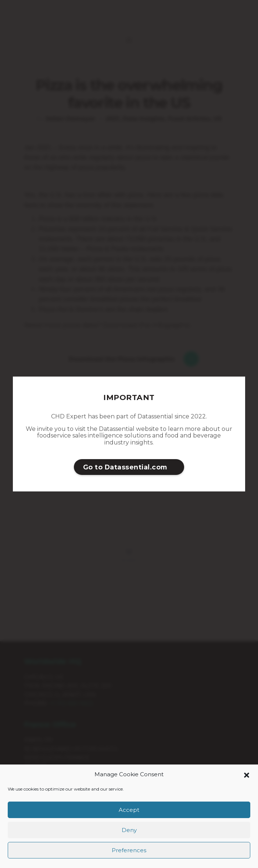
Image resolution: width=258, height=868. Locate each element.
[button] (247, 774)
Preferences (129, 850)
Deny (129, 830)
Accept (129, 810)
